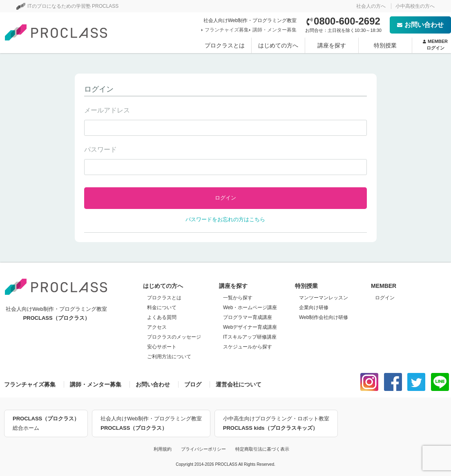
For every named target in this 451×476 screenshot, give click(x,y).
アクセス (157, 327)
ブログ (193, 384)
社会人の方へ (371, 6)
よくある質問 (162, 317)
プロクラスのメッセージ (174, 337)
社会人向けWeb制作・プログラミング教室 (151, 424)
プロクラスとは (225, 45)
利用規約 (163, 449)
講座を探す (332, 45)
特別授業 (385, 45)
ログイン (385, 298)
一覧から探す (238, 298)
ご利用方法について (169, 357)
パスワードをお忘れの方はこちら (225, 219)
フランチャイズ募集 (226, 30)
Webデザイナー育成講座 (250, 327)
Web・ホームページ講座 (250, 308)
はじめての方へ (278, 45)
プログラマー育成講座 (248, 317)
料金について (162, 308)
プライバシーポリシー (203, 449)
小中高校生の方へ (415, 6)
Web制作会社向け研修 (324, 317)
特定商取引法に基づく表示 (262, 449)
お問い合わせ (420, 25)
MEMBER (435, 45)
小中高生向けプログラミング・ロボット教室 (276, 424)
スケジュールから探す (248, 347)
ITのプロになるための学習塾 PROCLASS (67, 6)
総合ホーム (46, 422)
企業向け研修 (314, 308)
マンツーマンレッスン (324, 298)
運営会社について (239, 384)
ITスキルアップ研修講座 (250, 337)
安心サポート (162, 347)
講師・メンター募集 (274, 30)
